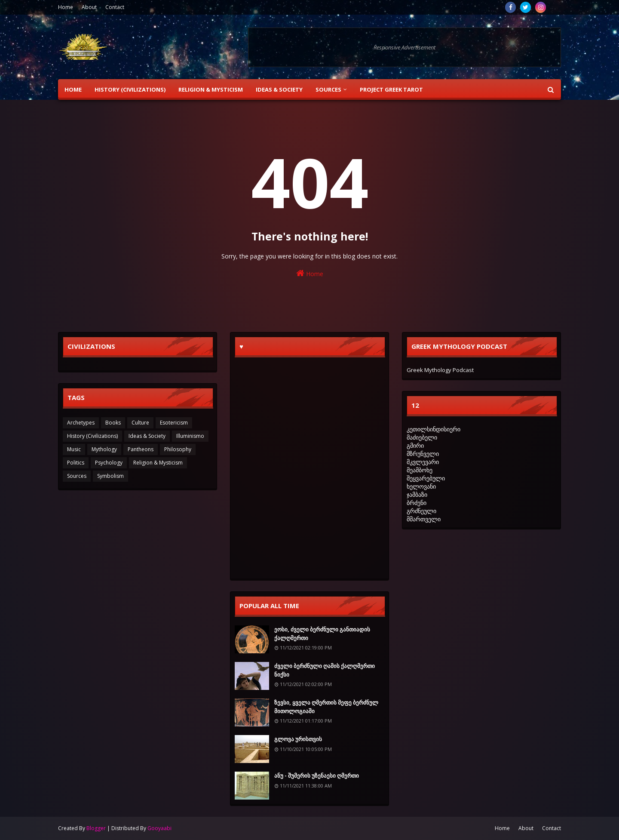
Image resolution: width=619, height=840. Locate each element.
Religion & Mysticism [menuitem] (211, 89)
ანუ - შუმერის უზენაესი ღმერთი (317, 775)
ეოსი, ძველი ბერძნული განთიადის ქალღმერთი (322, 634)
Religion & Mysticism (158, 463)
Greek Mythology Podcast (440, 370)
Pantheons (141, 449)
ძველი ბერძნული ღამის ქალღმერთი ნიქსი (325, 670)
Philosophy (178, 449)
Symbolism (110, 476)
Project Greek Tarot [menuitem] (391, 89)
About (89, 7)
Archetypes (81, 423)
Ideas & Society (147, 436)
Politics (76, 463)
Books (113, 423)
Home (66, 7)
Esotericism (174, 423)
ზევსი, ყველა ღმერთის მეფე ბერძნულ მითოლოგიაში (326, 707)
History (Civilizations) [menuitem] (130, 89)
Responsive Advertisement (404, 47)
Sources (77, 476)
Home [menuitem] (73, 89)
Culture (140, 423)
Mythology (104, 449)
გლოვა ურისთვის (298, 739)
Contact (115, 7)
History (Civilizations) (92, 436)
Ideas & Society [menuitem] (279, 89)
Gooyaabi (159, 828)
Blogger (96, 828)
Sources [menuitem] (328, 89)
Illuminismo (190, 436)
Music (74, 449)
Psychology (109, 463)
